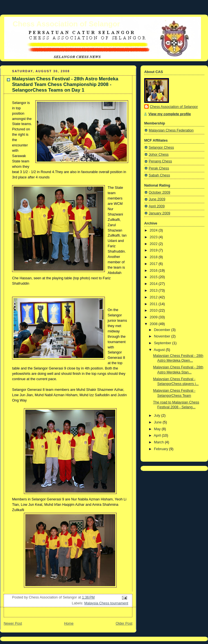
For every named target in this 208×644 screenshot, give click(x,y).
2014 (154, 284)
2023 (154, 237)
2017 (154, 264)
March (160, 442)
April (158, 436)
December (163, 330)
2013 (154, 291)
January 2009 (159, 213)
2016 (154, 271)
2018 (154, 257)
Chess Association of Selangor (66, 24)
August (160, 350)
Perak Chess (159, 168)
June (158, 422)
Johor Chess (159, 155)
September (163, 343)
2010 (154, 310)
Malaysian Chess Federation (171, 130)
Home (69, 623)
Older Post (124, 623)
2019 (154, 250)
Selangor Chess (161, 148)
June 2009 (157, 199)
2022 (154, 244)
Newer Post (13, 623)
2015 (154, 277)
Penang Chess (160, 161)
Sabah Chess (159, 175)
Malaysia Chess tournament (106, 603)
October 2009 (159, 192)
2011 (154, 304)
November (163, 336)
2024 (154, 230)
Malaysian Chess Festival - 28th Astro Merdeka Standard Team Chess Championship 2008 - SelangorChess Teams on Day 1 (65, 84)
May (158, 429)
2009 (154, 317)
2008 (154, 324)
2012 (154, 297)
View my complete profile (170, 114)
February (162, 449)
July (158, 416)
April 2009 (157, 206)
